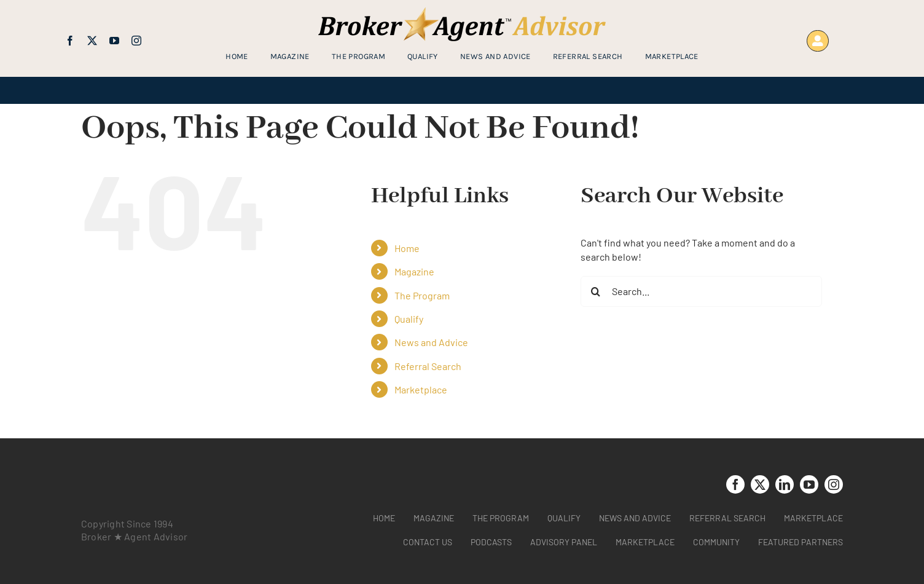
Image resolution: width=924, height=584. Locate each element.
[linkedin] (785, 484)
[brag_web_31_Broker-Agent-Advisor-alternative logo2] (462, 12)
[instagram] (136, 41)
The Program (422, 295)
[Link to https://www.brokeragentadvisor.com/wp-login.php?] (817, 41)
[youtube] (114, 41)
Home (407, 248)
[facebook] (70, 41)
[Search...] (701, 291)
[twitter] (92, 41)
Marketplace (421, 389)
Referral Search (428, 366)
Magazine (414, 271)
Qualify (409, 319)
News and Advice (431, 342)
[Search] (596, 291)
